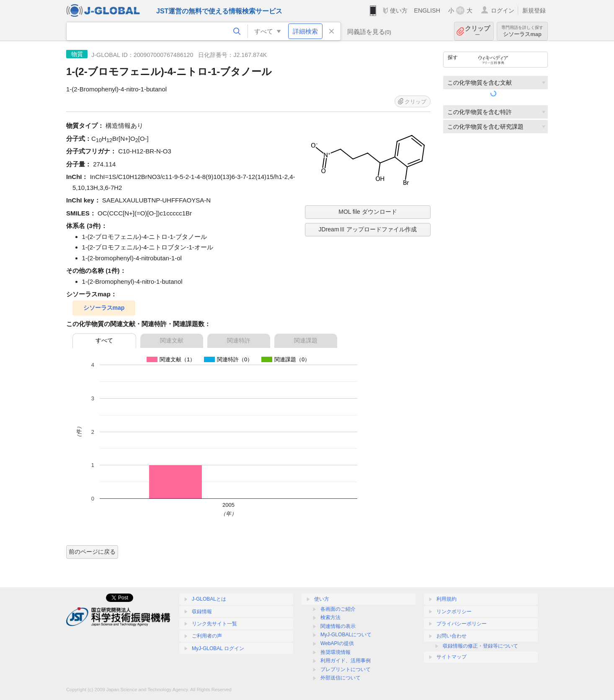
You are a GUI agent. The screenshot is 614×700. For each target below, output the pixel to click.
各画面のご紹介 (338, 609)
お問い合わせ (451, 636)
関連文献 (172, 340)
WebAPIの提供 (337, 643)
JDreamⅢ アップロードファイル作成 (368, 229)
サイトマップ (451, 657)
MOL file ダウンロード (368, 212)
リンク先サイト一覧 (214, 624)
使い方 (399, 10)
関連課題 (306, 340)
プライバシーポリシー (462, 624)
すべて (104, 340)
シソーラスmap (522, 31)
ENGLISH (427, 10)
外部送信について (341, 678)
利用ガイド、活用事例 (346, 661)
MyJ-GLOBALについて (346, 635)
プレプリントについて (346, 669)
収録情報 (202, 612)
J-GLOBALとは (209, 599)
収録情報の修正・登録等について (480, 646)
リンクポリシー (454, 612)
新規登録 (534, 10)
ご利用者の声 (207, 636)
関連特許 (239, 340)
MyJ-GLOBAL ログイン (218, 648)
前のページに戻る (92, 552)
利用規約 (446, 599)
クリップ (477, 31)
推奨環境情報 (335, 652)
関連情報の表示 (338, 626)
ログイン (503, 10)
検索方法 (330, 617)
